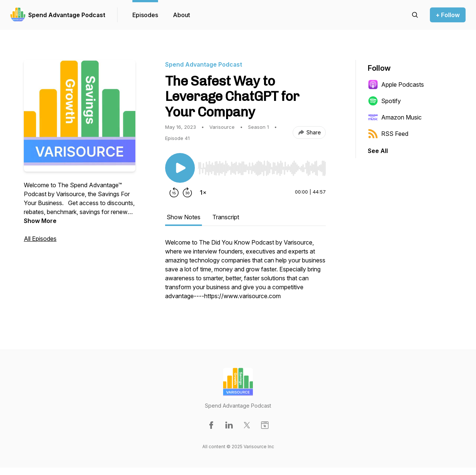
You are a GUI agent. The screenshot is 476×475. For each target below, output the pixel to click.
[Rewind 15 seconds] (174, 192)
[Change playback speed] (203, 192)
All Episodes (40, 239)
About (181, 15)
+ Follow (448, 15)
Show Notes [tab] (184, 217)
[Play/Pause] (180, 168)
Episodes (145, 15)
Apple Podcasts (396, 85)
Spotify (384, 101)
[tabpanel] (245, 273)
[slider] (262, 168)
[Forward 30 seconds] (187, 192)
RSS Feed (388, 134)
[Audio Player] (262, 166)
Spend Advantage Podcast (67, 15)
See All (378, 151)
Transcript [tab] (226, 217)
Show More (40, 221)
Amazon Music (395, 117)
